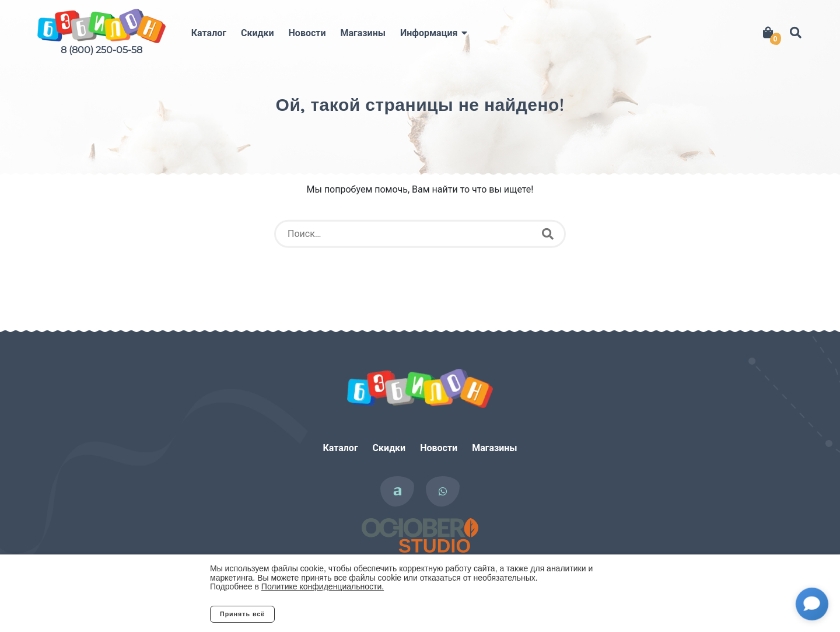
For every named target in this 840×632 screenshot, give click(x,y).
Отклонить (321, 614)
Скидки (258, 33)
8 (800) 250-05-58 (101, 50)
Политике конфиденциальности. (323, 586)
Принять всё (242, 614)
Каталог (209, 33)
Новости (307, 33)
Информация (429, 33)
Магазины (363, 33)
